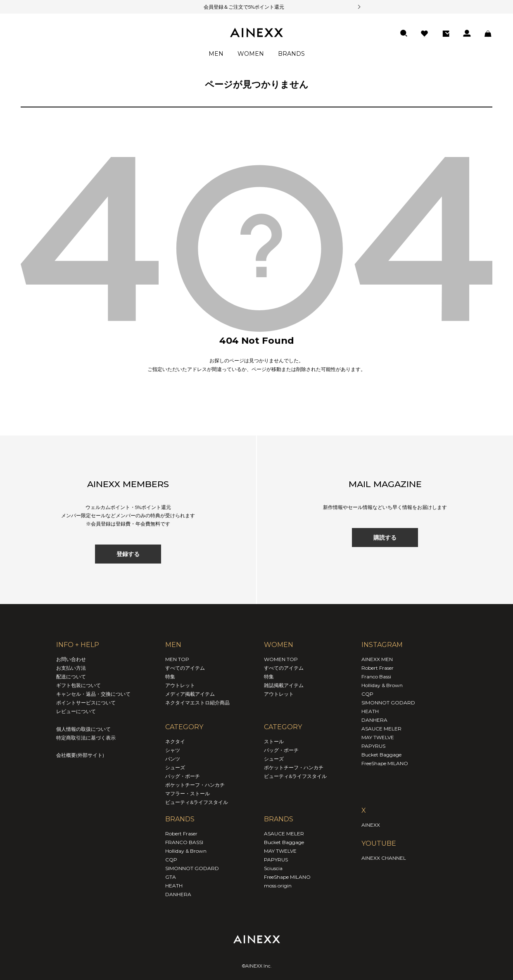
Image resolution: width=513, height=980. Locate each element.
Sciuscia (273, 868)
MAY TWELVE (280, 851)
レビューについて (76, 711)
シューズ (175, 767)
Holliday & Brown (186, 851)
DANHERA (178, 894)
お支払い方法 (71, 668)
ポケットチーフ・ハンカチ (195, 785)
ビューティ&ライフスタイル (197, 802)
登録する (128, 554)
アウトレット (180, 685)
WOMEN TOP (281, 659)
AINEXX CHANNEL (384, 858)
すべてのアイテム (185, 668)
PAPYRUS (276, 860)
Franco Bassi (376, 677)
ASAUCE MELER (284, 834)
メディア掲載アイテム (190, 694)
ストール (274, 741)
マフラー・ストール (188, 793)
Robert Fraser (181, 834)
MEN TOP (177, 659)
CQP (171, 860)
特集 (170, 677)
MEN (216, 54)
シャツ (173, 750)
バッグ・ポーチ (183, 776)
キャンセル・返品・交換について (93, 694)
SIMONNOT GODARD (192, 868)
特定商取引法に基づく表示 (86, 738)
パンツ (173, 759)
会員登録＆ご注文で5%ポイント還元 (234, 7)
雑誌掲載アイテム (284, 685)
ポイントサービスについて (86, 703)
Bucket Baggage (284, 842)
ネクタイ (175, 741)
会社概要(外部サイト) (80, 755)
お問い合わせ (71, 659)
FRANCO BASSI (184, 842)
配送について (71, 677)
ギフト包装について (78, 685)
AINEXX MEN (377, 659)
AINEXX (371, 825)
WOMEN (251, 54)
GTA (171, 877)
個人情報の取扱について (83, 729)
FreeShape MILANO (287, 877)
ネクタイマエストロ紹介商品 (197, 703)
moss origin (278, 886)
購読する (385, 538)
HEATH (174, 886)
